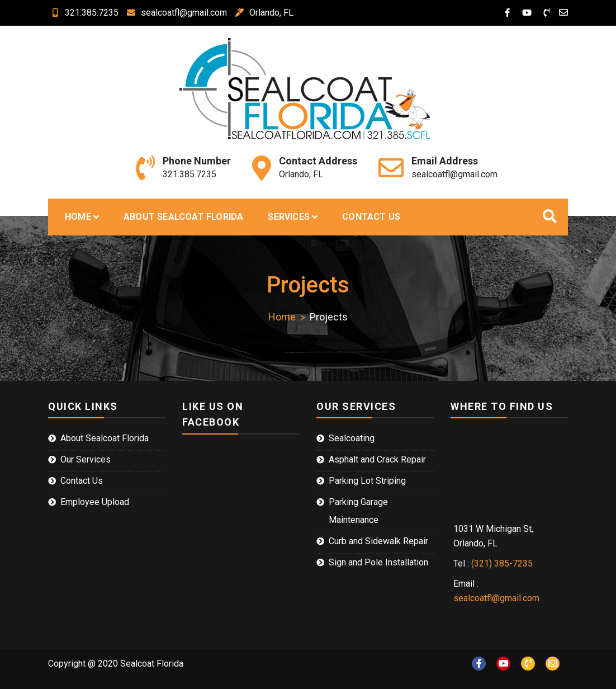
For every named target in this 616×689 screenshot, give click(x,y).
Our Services (86, 459)
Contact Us (371, 217)
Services (289, 217)
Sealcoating (352, 438)
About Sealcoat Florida (183, 217)
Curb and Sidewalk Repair (378, 541)
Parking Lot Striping (367, 481)
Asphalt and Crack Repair (377, 459)
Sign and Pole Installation (378, 562)
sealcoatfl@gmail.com (176, 13)
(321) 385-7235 (502, 563)
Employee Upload (95, 502)
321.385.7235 (83, 13)
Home (78, 217)
